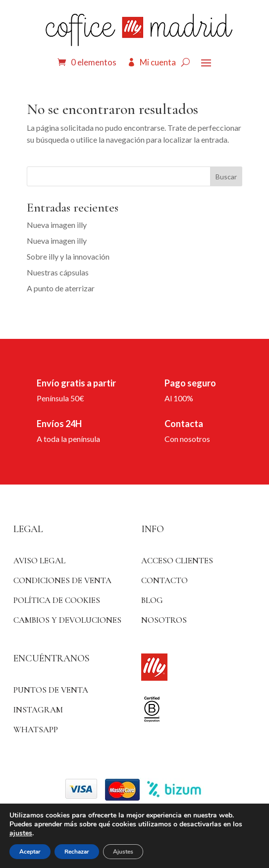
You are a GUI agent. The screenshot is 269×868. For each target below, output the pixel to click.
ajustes (21, 833)
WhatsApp (36, 730)
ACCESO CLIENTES (177, 561)
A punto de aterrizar (61, 288)
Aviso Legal (39, 561)
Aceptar (30, 852)
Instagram (38, 710)
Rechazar (77, 852)
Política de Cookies (57, 600)
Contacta (184, 424)
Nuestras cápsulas (58, 272)
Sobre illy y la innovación (68, 256)
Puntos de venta (51, 690)
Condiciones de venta (62, 580)
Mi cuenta (158, 62)
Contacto (164, 580)
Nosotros (164, 620)
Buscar (226, 177)
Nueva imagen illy (57, 225)
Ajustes (123, 852)
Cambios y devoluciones (67, 620)
